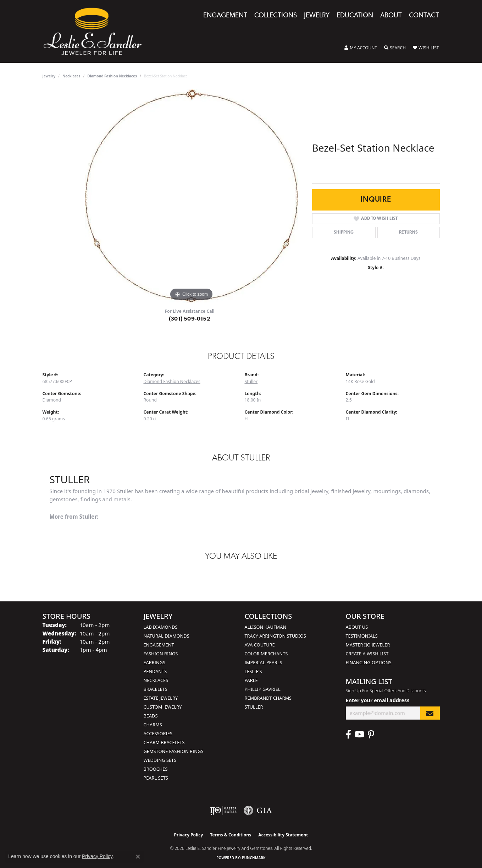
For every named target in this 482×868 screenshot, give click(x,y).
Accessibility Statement (283, 835)
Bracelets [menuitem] (156, 689)
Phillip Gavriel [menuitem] (263, 689)
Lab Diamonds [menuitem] (161, 627)
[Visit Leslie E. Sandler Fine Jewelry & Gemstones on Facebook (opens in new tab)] (348, 735)
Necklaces (71, 76)
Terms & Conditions (231, 835)
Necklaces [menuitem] (156, 680)
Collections (276, 16)
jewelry (49, 76)
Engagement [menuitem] (159, 645)
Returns (409, 233)
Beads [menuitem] (151, 716)
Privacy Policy (189, 835)
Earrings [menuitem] (155, 662)
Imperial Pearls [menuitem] (264, 662)
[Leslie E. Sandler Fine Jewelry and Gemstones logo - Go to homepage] (96, 31)
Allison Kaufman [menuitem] (266, 627)
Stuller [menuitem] (254, 707)
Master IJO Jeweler (368, 645)
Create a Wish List (367, 654)
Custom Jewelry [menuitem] (163, 707)
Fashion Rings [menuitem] (161, 654)
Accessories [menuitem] (158, 733)
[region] (192, 196)
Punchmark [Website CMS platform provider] (254, 858)
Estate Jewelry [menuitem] (161, 698)
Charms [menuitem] (153, 725)
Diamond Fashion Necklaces (112, 76)
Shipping (344, 233)
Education (355, 16)
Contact (424, 16)
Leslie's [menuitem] (253, 671)
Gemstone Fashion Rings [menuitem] (174, 751)
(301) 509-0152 (190, 319)
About (391, 16)
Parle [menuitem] (251, 680)
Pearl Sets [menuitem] (156, 778)
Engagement (225, 16)
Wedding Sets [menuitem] (160, 760)
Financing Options (369, 662)
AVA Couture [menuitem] (260, 645)
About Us (357, 627)
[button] (361, 48)
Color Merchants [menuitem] (266, 654)
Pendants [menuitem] (155, 671)
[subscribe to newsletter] (430, 713)
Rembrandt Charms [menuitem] (268, 698)
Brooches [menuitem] (156, 769)
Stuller (251, 381)
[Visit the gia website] (258, 810)
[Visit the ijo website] (223, 810)
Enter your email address (378, 700)
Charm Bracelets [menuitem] (164, 742)
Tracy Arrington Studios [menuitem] (275, 636)
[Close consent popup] (138, 857)
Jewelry (317, 16)
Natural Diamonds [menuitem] (167, 636)
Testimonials (362, 636)
